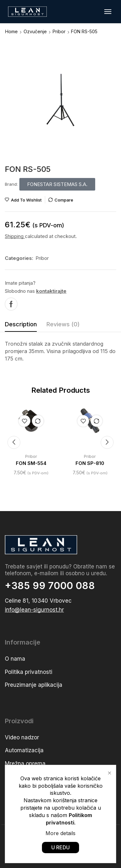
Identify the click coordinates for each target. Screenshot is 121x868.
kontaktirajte (51, 291)
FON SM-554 (31, 463)
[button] (108, 12)
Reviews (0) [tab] (63, 324)
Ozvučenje (35, 31)
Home (11, 31)
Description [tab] (21, 324)
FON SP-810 (90, 463)
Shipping (15, 236)
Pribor (59, 31)
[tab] (21, 326)
